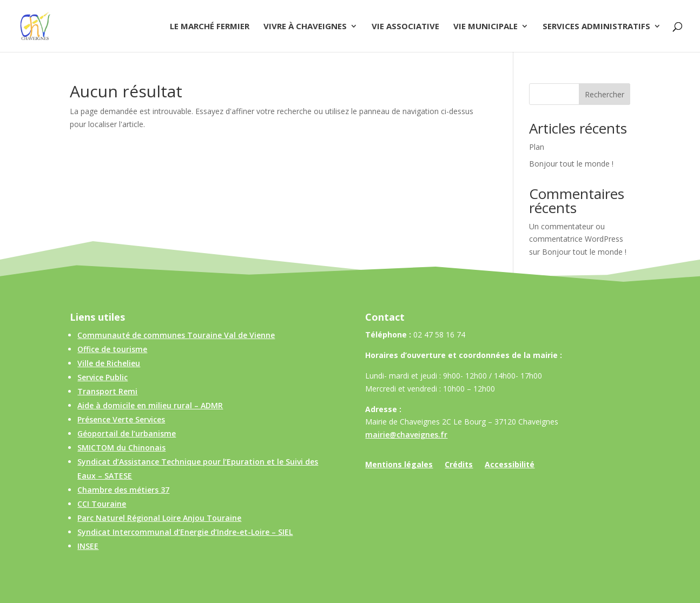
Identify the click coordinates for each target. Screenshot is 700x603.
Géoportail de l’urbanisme (127, 433)
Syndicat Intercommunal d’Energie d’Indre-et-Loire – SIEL (185, 532)
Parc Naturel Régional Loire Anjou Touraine (159, 518)
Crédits (459, 465)
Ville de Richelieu (109, 363)
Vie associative (405, 27)
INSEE (88, 546)
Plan (537, 147)
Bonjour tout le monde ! (571, 164)
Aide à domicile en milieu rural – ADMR (150, 405)
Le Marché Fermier (210, 27)
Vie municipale (486, 27)
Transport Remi (107, 391)
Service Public (103, 377)
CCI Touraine (102, 504)
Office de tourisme (112, 349)
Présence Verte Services (121, 419)
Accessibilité (510, 465)
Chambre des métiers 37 (123, 490)
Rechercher (605, 94)
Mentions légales (399, 465)
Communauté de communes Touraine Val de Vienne (176, 335)
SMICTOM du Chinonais (121, 448)
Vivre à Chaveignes (305, 27)
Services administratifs (596, 27)
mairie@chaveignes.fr (406, 435)
